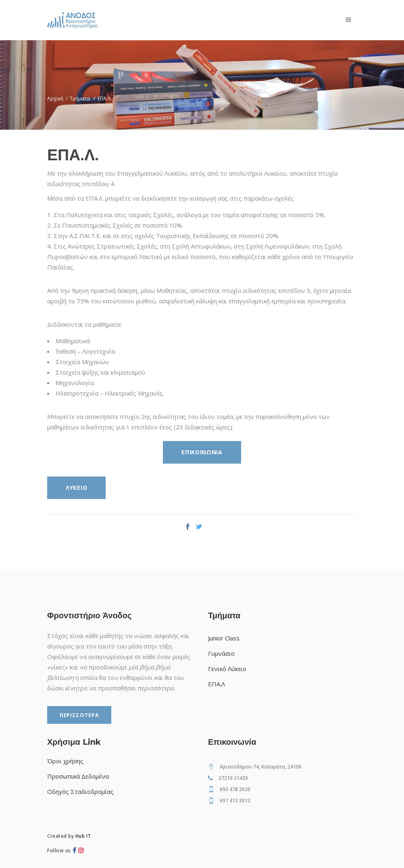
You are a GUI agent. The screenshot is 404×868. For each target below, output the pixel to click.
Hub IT (83, 836)
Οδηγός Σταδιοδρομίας (80, 791)
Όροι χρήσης (65, 761)
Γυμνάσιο (221, 653)
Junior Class (224, 638)
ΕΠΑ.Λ (217, 684)
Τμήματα (80, 98)
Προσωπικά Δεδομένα (78, 776)
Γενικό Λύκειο (227, 669)
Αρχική (55, 98)
